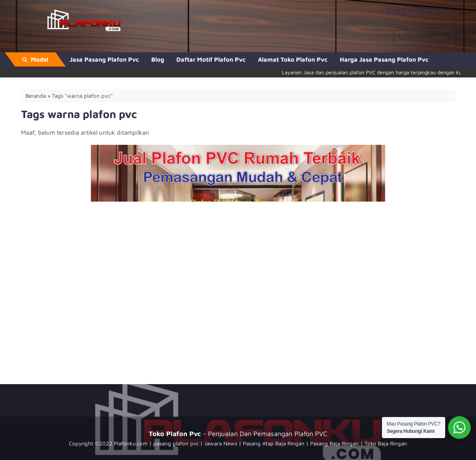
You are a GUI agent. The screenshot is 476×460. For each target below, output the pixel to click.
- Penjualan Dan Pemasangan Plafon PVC (238, 433)
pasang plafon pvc (176, 443)
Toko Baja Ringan (386, 443)
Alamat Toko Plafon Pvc (293, 59)
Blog (158, 59)
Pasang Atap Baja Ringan (274, 443)
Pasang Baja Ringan (334, 443)
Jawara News (221, 443)
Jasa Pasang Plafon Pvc (104, 59)
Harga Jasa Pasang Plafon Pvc (384, 59)
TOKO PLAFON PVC (420, 11)
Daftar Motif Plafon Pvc (211, 59)
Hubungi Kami (423, 38)
